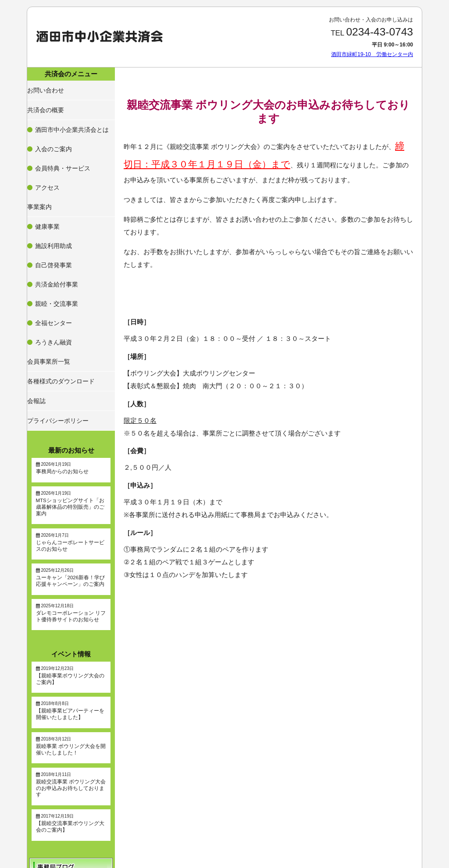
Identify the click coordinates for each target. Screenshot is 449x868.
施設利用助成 (52, 185)
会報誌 (38, 281)
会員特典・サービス (60, 137)
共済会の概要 (46, 103)
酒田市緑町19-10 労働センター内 (372, 54)
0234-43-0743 (380, 32)
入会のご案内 (52, 127)
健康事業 (47, 174)
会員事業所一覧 (48, 251)
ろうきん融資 (52, 237)
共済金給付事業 (55, 206)
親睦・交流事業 (55, 216)
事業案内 (40, 161)
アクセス (47, 148)
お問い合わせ (46, 87)
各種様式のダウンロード (59, 266)
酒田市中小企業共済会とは (68, 116)
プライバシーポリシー (56, 296)
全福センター (52, 227)
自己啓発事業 (52, 195)
